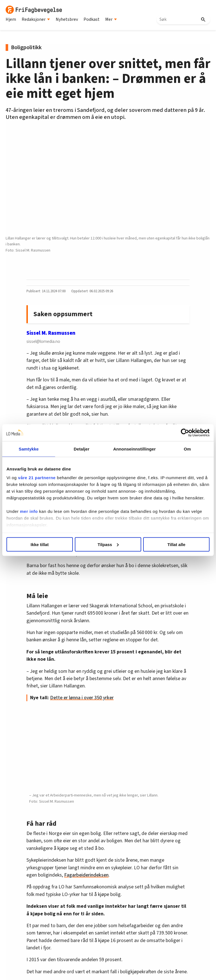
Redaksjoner (36, 19)
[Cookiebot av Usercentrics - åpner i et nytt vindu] (185, 433)
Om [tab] (187, 449)
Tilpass (108, 544)
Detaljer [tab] (82, 449)
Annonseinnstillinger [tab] (134, 449)
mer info (29, 511)
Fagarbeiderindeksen (86, 875)
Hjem (11, 19)
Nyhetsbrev (67, 19)
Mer (111, 19)
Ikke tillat (40, 544)
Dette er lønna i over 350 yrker (82, 698)
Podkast (92, 19)
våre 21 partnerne (37, 478)
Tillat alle (176, 544)
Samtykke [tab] (29, 449)
